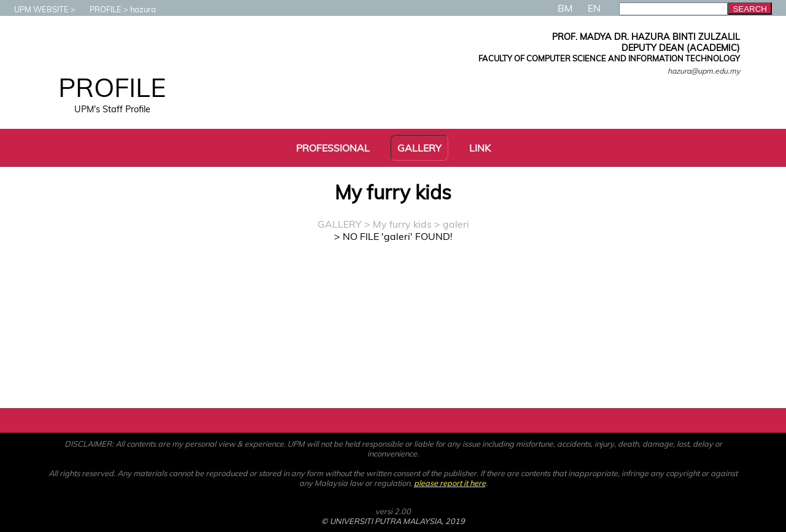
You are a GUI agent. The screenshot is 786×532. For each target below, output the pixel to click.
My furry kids (402, 224)
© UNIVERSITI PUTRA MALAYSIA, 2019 (393, 521)
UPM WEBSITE (35, 9)
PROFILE (99, 9)
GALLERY (340, 224)
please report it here (450, 483)
